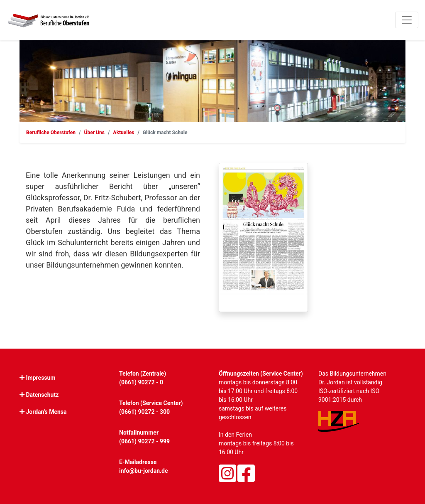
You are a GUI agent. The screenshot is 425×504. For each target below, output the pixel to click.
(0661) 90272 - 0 (141, 382)
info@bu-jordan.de (144, 471)
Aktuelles (123, 133)
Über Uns (94, 133)
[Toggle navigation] (407, 20)
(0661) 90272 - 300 (144, 412)
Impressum (40, 378)
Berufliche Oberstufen (51, 133)
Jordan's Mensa (46, 412)
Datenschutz (42, 395)
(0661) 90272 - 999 (144, 441)
